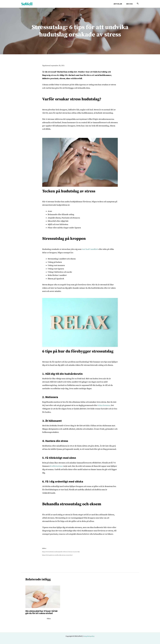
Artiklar (119, 4)
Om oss (130, 4)
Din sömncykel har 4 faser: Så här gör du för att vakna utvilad (42, 611)
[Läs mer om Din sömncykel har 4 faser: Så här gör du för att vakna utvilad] (43, 596)
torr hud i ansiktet (89, 249)
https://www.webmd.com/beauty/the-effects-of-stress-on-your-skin (61, 551)
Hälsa (49, 618)
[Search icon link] (138, 4)
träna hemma (104, 405)
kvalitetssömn (56, 466)
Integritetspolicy (89, 636)
